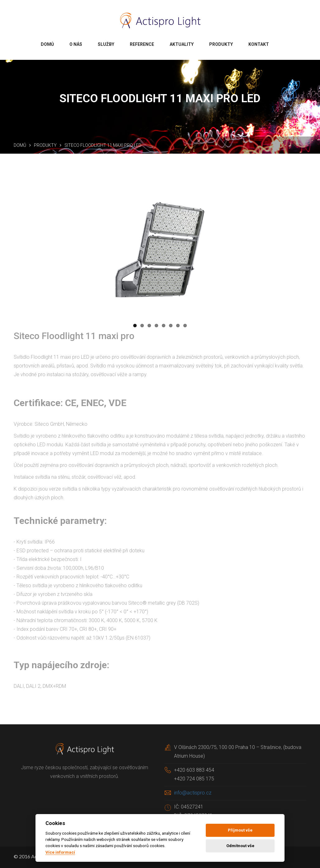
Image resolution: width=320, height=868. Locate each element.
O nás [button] (76, 44)
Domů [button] (47, 44)
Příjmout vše (240, 830)
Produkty (45, 145)
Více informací (60, 852)
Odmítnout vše (240, 846)
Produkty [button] (221, 44)
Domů (20, 145)
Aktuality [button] (182, 44)
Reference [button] (142, 44)
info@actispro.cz (193, 793)
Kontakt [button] (259, 44)
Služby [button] (106, 44)
